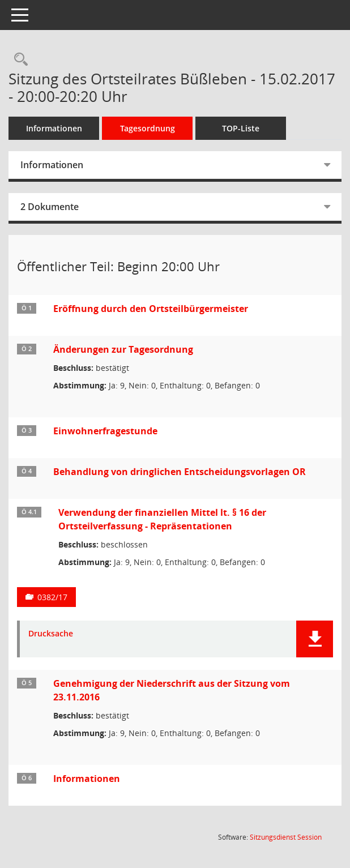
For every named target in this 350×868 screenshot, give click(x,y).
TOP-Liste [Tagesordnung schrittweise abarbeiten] (241, 128)
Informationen (54, 128)
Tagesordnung (148, 128)
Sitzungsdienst (286, 837)
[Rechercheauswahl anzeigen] (18, 60)
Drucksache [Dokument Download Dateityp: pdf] (51, 634)
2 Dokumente (50, 207)
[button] (315, 639)
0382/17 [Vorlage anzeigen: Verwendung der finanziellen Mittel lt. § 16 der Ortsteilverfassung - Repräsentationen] (52, 597)
